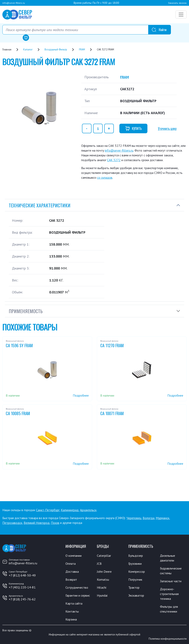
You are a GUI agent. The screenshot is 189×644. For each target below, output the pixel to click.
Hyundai (102, 595)
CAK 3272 (114, 160)
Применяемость (26, 311)
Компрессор (137, 571)
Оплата (71, 564)
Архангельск (88, 510)
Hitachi (102, 587)
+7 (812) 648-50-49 (22, 575)
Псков (55, 523)
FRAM (125, 77)
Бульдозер (136, 556)
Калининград (70, 510)
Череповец (134, 518)
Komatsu (103, 579)
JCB (99, 564)
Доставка (72, 571)
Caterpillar (104, 556)
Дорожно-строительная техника (169, 594)
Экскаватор (136, 595)
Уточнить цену (167, 128)
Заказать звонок (177, 3)
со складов (105, 177)
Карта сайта (74, 603)
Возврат (71, 579)
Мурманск (163, 518)
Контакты (72, 611)
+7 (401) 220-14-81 (22, 587)
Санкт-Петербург (48, 510)
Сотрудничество (77, 587)
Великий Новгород (37, 523)
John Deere (104, 571)
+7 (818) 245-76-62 (22, 599)
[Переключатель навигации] (181, 15)
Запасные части (171, 581)
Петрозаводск (12, 523)
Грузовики (135, 564)
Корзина (71, 619)
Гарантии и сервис (78, 595)
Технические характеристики (40, 205)
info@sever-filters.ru (14, 3)
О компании (74, 556)
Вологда (149, 518)
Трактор (134, 587)
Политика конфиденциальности (168, 639)
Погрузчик (135, 579)
